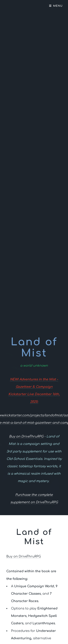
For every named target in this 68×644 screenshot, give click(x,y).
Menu (58, 6)
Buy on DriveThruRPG (26, 437)
